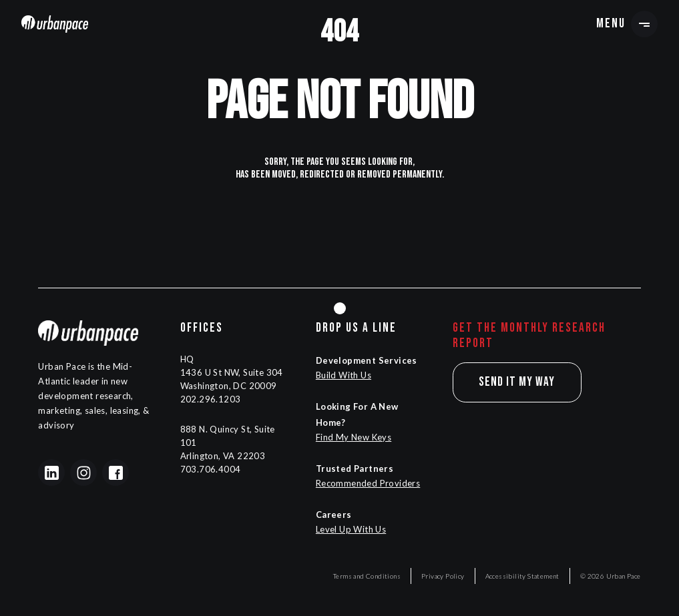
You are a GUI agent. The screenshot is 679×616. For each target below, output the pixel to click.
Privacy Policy (443, 576)
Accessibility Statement (522, 576)
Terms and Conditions (367, 576)
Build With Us (344, 375)
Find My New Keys (354, 437)
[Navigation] (55, 24)
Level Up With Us (351, 529)
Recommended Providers (368, 483)
